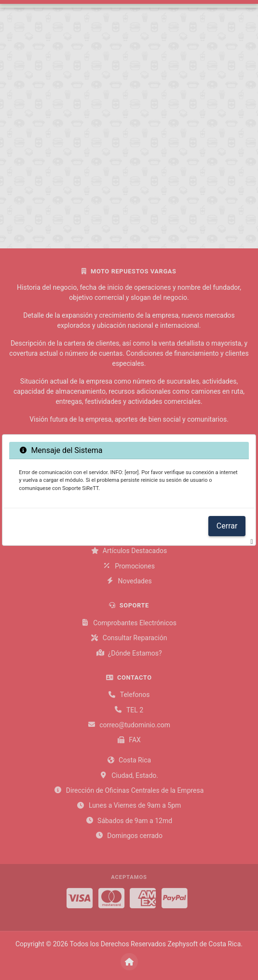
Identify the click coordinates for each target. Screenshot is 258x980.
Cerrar (227, 526)
